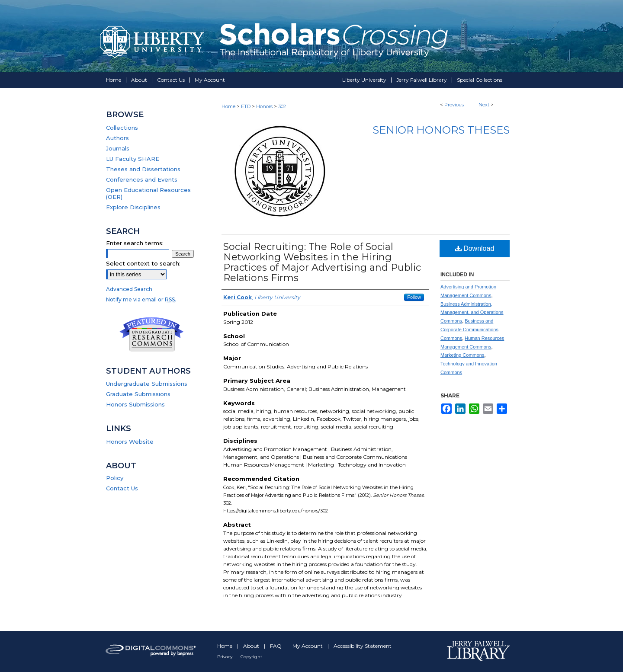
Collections (122, 128)
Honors (264, 106)
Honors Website (130, 442)
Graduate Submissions (138, 394)
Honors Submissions (135, 404)
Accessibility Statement (363, 646)
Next (484, 105)
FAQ (276, 646)
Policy (115, 478)
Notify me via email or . (141, 299)
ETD (246, 106)
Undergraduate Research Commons (151, 334)
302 (282, 106)
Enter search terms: (135, 243)
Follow (414, 297)
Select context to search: (143, 263)
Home (228, 106)
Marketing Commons (462, 355)
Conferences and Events (142, 179)
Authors (117, 138)
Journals (118, 148)
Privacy (225, 657)
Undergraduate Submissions (147, 384)
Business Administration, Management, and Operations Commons (472, 313)
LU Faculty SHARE (133, 159)
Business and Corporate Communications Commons (469, 330)
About (252, 646)
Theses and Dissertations (143, 169)
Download (475, 248)
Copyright (251, 657)
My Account (308, 646)
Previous (454, 105)
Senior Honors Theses (441, 130)
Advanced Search (129, 289)
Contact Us (122, 488)
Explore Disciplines (133, 207)
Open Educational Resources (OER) (148, 193)
